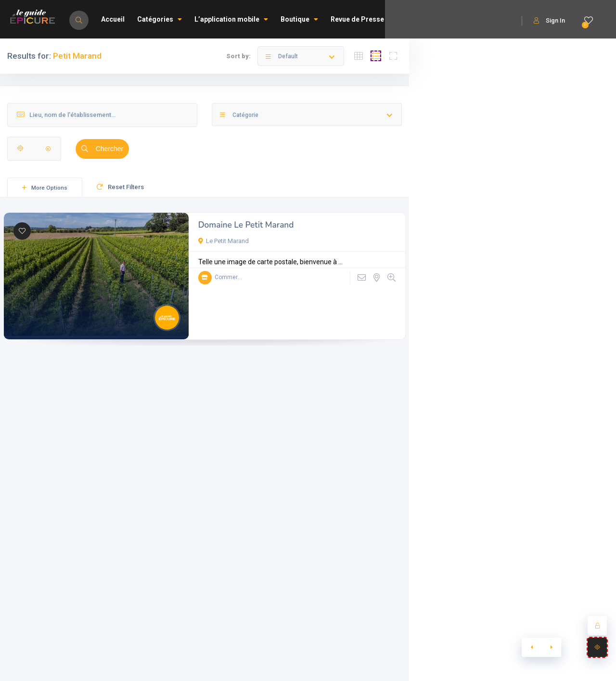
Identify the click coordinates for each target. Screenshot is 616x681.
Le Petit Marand (224, 241)
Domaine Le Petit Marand (246, 225)
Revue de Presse (357, 19)
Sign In (549, 20)
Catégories (160, 19)
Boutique (299, 19)
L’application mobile (231, 19)
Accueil (113, 19)
